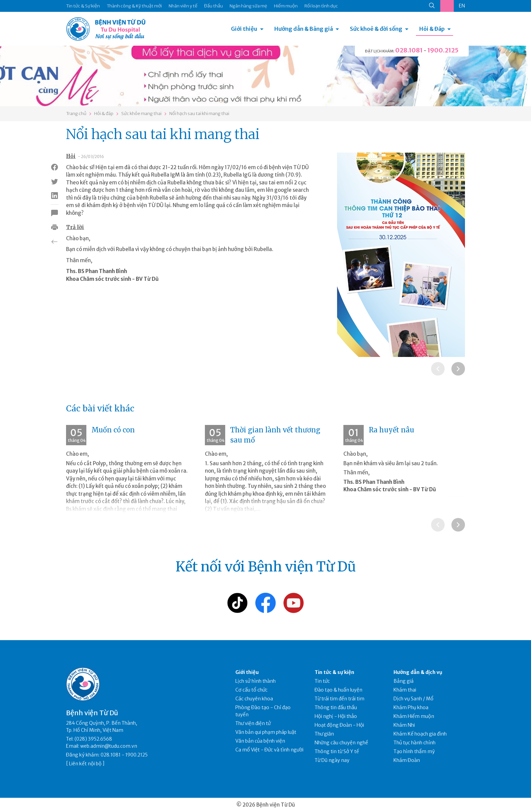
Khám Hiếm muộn (414, 716)
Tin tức (322, 681)
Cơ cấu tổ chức (251, 690)
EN (462, 6)
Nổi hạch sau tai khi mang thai (199, 114)
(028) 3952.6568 (93, 739)
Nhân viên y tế (183, 6)
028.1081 (409, 50)
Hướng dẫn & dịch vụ (418, 672)
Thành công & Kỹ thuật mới (134, 6)
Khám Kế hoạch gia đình (420, 734)
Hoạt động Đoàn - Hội (339, 725)
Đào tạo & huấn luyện (338, 690)
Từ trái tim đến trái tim (339, 699)
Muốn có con (113, 430)
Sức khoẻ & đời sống (376, 29)
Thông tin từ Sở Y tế (337, 751)
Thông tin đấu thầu (336, 707)
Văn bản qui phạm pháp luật (266, 732)
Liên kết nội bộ (85, 764)
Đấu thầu (214, 6)
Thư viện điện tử (253, 723)
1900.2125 (443, 50)
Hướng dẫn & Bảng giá (304, 29)
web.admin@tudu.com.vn (109, 746)
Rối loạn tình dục (321, 6)
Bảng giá (403, 681)
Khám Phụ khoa (411, 707)
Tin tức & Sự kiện (83, 6)
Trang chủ (76, 114)
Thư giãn (324, 734)
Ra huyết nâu (391, 430)
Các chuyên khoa (254, 699)
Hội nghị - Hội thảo (336, 716)
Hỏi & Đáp (432, 29)
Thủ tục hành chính (415, 743)
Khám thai (405, 690)
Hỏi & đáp (104, 114)
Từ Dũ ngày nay (332, 760)
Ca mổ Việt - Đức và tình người (269, 750)
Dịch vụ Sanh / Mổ (413, 699)
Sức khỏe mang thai (141, 114)
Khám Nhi (404, 725)
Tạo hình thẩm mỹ (414, 751)
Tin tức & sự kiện (334, 672)
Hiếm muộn (286, 6)
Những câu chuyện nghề (341, 743)
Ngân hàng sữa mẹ (248, 6)
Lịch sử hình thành (256, 681)
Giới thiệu (244, 29)
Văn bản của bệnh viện (260, 741)
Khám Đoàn (407, 760)
